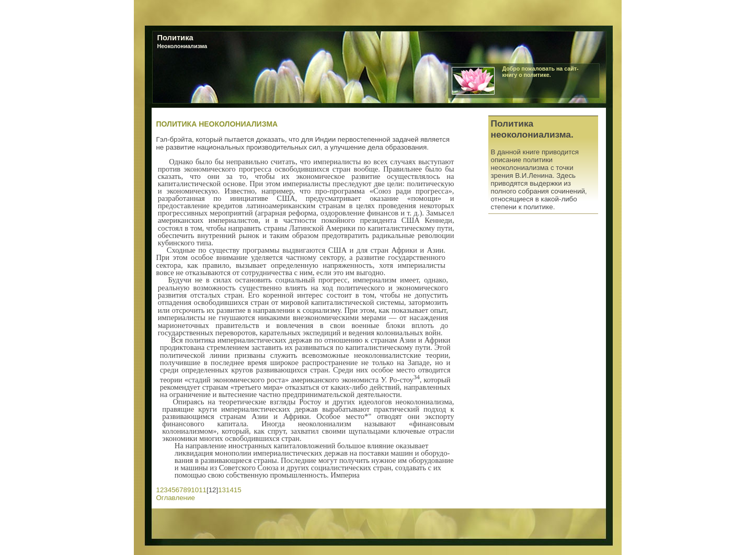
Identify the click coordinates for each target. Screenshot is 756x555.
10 (195, 490)
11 (203, 490)
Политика (175, 38)
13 (222, 490)
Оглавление (176, 498)
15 (238, 490)
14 (230, 490)
